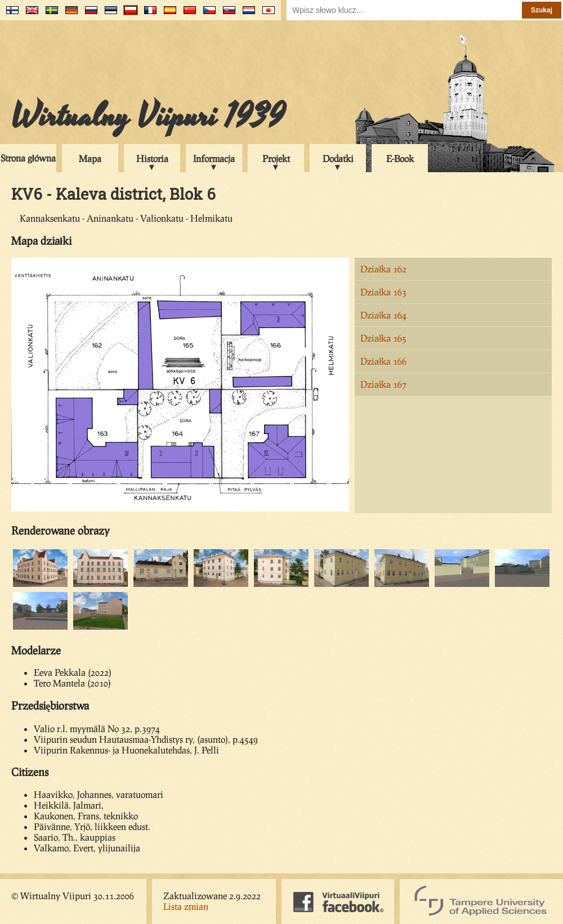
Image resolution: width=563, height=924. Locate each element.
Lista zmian (186, 906)
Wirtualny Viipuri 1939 (148, 116)
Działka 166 (383, 361)
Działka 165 (383, 338)
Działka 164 (383, 315)
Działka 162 (383, 269)
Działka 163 (383, 292)
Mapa (90, 158)
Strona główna (28, 158)
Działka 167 (383, 384)
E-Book (400, 158)
